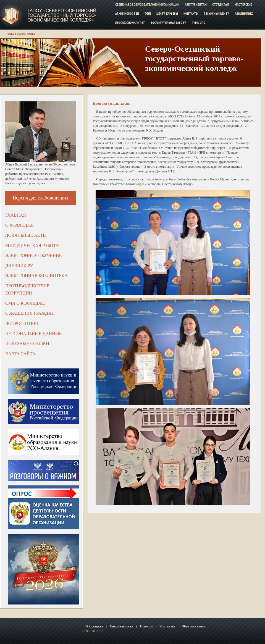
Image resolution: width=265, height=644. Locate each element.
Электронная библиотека (36, 276)
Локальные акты (26, 235)
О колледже (19, 225)
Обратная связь (193, 626)
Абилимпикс (244, 13)
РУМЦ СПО (199, 22)
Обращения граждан (30, 313)
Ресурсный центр (217, 13)
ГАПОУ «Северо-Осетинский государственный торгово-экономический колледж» (62, 15)
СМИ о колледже (25, 303)
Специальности (121, 626)
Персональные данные (33, 334)
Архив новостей (127, 13)
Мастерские (243, 4)
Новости (146, 626)
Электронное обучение (33, 255)
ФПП (148, 13)
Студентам (221, 4)
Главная (16, 215)
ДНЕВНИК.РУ (19, 266)
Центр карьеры (167, 13)
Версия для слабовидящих (41, 198)
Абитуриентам (196, 4)
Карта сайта (20, 354)
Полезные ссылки (27, 344)
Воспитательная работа (168, 22)
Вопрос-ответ (22, 323)
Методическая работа (32, 245)
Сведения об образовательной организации (147, 4)
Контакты (191, 13)
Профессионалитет (130, 22)
